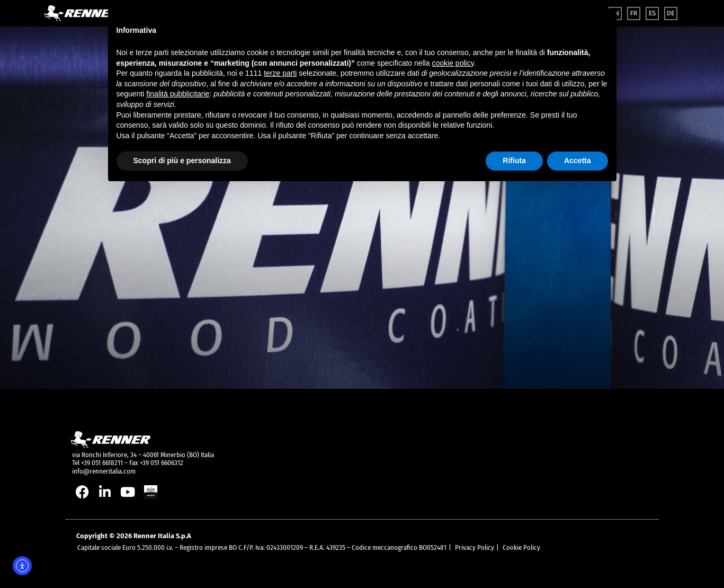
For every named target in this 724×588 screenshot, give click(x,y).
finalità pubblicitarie (178, 94)
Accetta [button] (578, 161)
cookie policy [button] (453, 63)
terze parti (280, 73)
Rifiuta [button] (514, 161)
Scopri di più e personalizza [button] (182, 161)
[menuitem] (634, 14)
